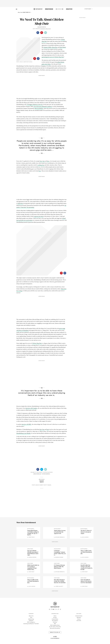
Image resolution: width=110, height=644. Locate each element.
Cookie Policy (55, 619)
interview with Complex (31, 408)
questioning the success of (53, 57)
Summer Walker (47, 47)
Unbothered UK (37, 474)
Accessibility (55, 621)
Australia (79, 621)
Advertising (31, 619)
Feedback (31, 621)
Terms (55, 616)
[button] (87, 10)
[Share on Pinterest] (42, 33)
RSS (55, 624)
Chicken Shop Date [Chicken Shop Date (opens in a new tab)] (37, 343)
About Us (31, 616)
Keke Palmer (63, 47)
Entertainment (46, 474)
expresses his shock (39, 216)
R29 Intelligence (31, 622)
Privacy (55, 617)
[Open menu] (17, 9)
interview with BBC (26, 424)
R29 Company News (55, 625)
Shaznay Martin (42, 27)
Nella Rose (20, 203)
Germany (79, 617)
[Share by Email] (46, 33)
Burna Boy (55, 47)
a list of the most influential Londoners (43, 106)
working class (41, 165)
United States (79, 616)
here (41, 161)
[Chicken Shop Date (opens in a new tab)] (42, 343)
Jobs (31, 617)
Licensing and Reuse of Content (31, 624)
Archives (55, 622)
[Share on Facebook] (38, 33)
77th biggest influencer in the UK (35, 105)
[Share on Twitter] (42, 469)
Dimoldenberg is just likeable (23, 433)
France (79, 619)
